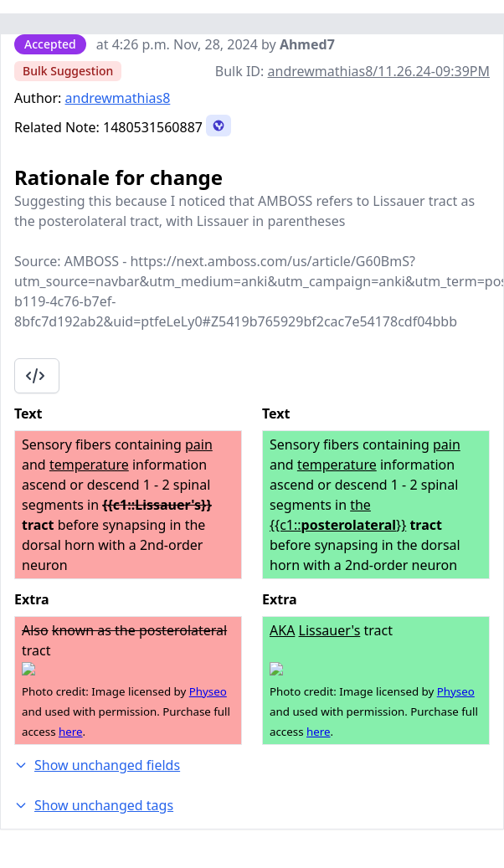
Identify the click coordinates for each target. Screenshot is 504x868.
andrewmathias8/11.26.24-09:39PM (379, 71)
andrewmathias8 (118, 98)
